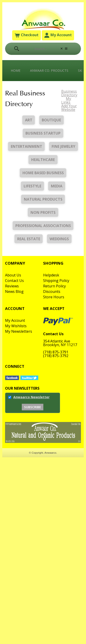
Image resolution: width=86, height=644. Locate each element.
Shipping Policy (56, 281)
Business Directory (69, 93)
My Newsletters (19, 331)
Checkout (26, 35)
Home (16, 70)
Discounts (52, 291)
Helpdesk (51, 275)
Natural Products (43, 199)
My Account (58, 35)
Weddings (59, 239)
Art (29, 120)
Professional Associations (43, 226)
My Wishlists (16, 326)
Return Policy (54, 286)
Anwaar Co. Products (49, 70)
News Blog (14, 291)
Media (57, 186)
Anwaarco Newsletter (31, 397)
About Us (13, 275)
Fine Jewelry (63, 146)
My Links (66, 100)
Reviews (12, 286)
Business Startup (43, 133)
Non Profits (43, 212)
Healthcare (43, 160)
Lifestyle (32, 186)
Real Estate (29, 239)
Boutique (51, 120)
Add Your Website (69, 108)
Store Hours (54, 297)
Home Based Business (43, 173)
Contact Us (14, 281)
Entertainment (26, 146)
